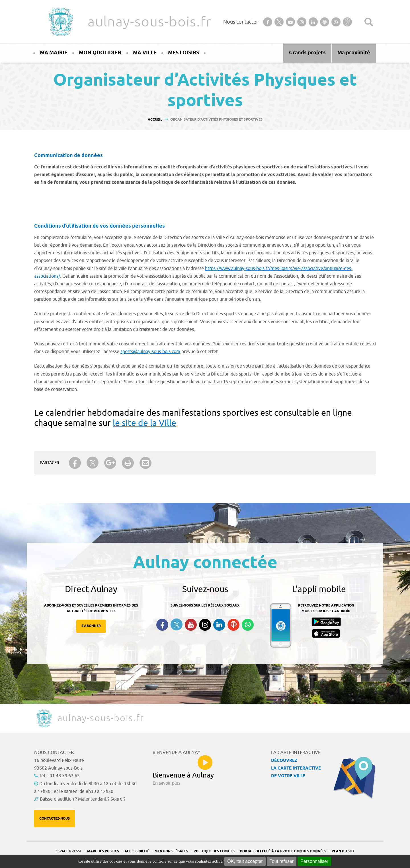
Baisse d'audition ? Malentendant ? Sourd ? (83, 799)
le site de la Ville (144, 423)
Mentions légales (171, 851)
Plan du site (343, 851)
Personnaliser (314, 861)
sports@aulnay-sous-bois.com (150, 352)
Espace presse (69, 851)
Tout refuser (282, 861)
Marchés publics (103, 851)
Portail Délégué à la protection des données (283, 851)
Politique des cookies (214, 851)
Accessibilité (137, 851)
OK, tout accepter (245, 861)
